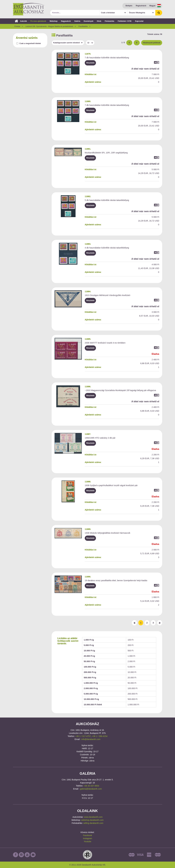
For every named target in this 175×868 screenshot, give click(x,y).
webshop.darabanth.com (92, 820)
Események (89, 21)
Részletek (90, 63)
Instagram (87, 838)
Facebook (87, 835)
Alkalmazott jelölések (152, 43)
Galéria (77, 21)
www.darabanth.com (93, 817)
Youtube (88, 841)
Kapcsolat (139, 21)
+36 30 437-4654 (91, 786)
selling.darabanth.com (93, 823)
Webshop (54, 21)
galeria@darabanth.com (91, 789)
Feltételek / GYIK (125, 21)
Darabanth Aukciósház (29, 9)
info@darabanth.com (91, 739)
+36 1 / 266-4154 (100, 736)
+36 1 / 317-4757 (83, 736)
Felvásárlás (109, 21)
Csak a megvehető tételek (30, 43)
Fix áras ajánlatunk (38, 21)
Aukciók (21, 21)
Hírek (99, 21)
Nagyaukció (66, 21)
